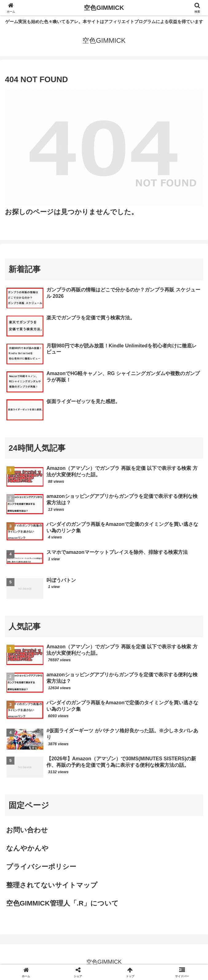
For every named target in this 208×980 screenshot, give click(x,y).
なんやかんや (27, 848)
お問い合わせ (27, 830)
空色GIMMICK (104, 8)
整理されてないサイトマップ (52, 885)
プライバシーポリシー (41, 867)
